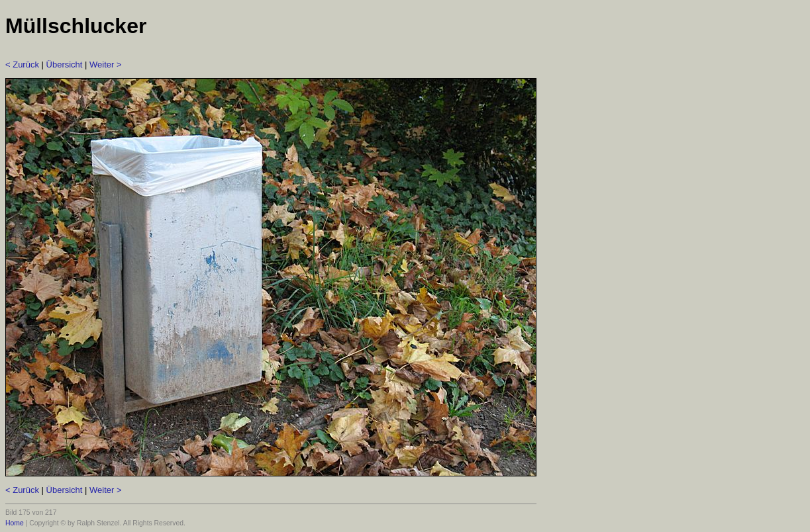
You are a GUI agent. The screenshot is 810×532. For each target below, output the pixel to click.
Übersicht (65, 65)
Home (15, 523)
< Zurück (22, 65)
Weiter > (106, 65)
